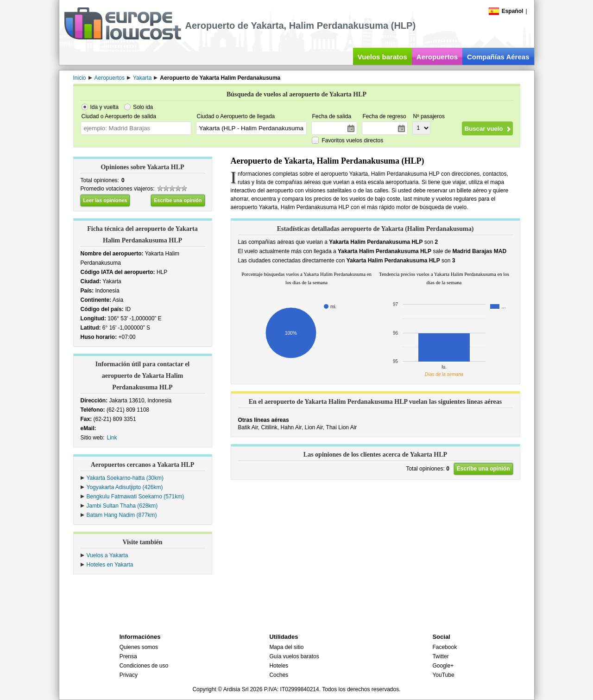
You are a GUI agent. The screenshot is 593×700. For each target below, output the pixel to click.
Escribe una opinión (178, 200)
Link (112, 438)
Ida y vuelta (104, 107)
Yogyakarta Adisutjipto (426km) (125, 487)
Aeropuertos (437, 57)
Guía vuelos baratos (294, 656)
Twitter (440, 656)
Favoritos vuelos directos (353, 140)
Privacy (129, 675)
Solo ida (143, 107)
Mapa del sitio (286, 647)
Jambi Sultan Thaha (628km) (122, 506)
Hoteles (279, 666)
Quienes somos (139, 647)
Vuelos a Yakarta (107, 555)
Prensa (128, 656)
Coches (279, 675)
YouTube (443, 675)
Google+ (443, 666)
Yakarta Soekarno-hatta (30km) (125, 478)
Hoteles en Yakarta (110, 565)
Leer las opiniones (105, 200)
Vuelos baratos (382, 57)
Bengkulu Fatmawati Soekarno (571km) (136, 496)
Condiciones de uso (144, 666)
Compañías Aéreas (498, 57)
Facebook (445, 647)
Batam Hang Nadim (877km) (122, 515)
